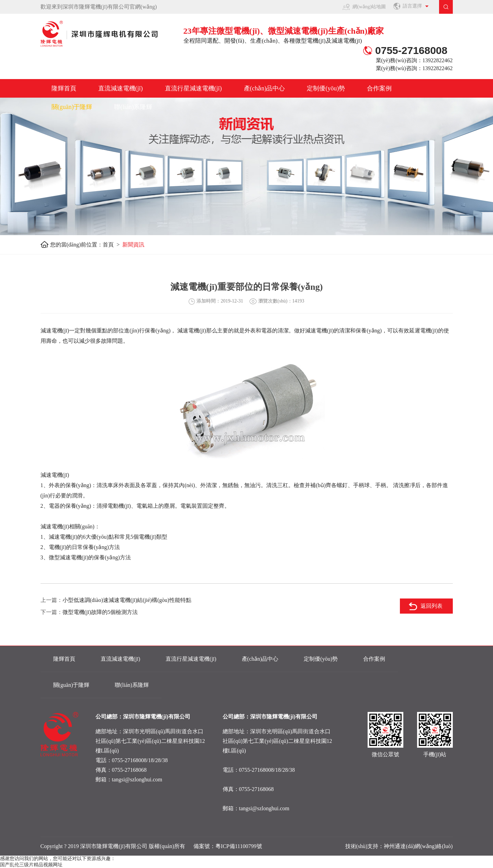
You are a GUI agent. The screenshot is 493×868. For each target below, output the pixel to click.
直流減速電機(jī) (121, 88)
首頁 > (113, 245)
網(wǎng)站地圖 (369, 7)
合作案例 (379, 88)
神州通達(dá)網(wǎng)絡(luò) (418, 846)
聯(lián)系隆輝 (133, 107)
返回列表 (432, 606)
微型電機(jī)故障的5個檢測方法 (100, 612)
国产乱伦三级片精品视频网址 (31, 865)
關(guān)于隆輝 (72, 107)
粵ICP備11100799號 (239, 846)
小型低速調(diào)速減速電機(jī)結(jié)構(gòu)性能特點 (127, 600)
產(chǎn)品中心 (265, 88)
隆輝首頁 (64, 88)
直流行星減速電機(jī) (193, 88)
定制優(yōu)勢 (326, 88)
